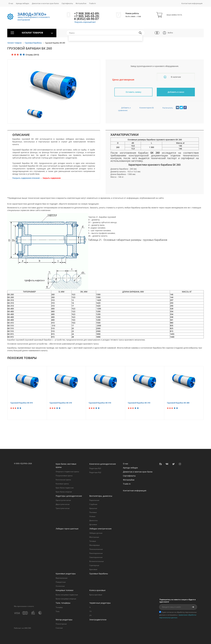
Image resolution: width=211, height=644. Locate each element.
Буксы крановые (96, 595)
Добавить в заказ (176, 92)
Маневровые (95, 545)
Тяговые (93, 541)
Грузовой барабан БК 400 (178, 403)
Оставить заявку (133, 92)
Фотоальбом (81, 3)
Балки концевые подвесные (67, 595)
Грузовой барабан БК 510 (100, 403)
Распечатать (165, 108)
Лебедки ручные (96, 533)
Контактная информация (192, 3)
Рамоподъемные (96, 553)
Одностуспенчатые (63, 500)
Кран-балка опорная (64, 492)
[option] (54, 86)
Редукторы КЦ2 (95, 472)
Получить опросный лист (85, 22)
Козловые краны (62, 484)
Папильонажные (96, 549)
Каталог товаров (15, 43)
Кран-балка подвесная (65, 488)
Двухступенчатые (63, 504)
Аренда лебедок (23, 3)
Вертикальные (62, 578)
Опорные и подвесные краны (67, 472)
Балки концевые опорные (66, 599)
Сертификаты (67, 3)
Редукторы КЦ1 (95, 468)
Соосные (59, 628)
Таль (58, 611)
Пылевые (93, 512)
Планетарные (61, 624)
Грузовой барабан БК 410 (61, 403)
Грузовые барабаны (33, 43)
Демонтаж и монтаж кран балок (45, 3)
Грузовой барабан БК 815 (22, 403)
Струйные (93, 504)
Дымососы (93, 520)
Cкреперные (94, 565)
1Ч (90, 611)
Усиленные (60, 586)
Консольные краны (63, 480)
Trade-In (92, 3)
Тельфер (59, 607)
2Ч (90, 615)
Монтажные (94, 537)
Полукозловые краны (64, 476)
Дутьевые (93, 524)
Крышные (93, 508)
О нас (11, 3)
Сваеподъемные (96, 557)
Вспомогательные (97, 561)
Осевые (92, 516)
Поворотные (61, 582)
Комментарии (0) (144, 108)
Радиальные (94, 500)
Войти (170, 33)
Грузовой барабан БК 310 (139, 403)
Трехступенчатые (63, 508)
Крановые (93, 569)
